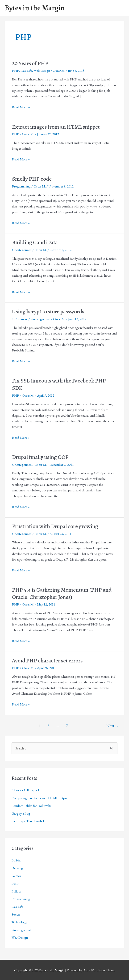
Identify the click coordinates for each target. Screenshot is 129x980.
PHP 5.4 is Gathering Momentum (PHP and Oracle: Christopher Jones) (62, 593)
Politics (16, 891)
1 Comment (20, 319)
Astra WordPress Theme (99, 970)
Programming (21, 186)
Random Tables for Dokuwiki (31, 806)
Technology (19, 922)
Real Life (26, 70)
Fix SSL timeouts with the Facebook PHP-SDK (60, 384)
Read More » (21, 107)
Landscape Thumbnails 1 (28, 821)
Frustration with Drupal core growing (55, 526)
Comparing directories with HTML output (40, 798)
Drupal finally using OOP (40, 457)
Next (113, 726)
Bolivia (16, 860)
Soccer (16, 914)
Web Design (42, 70)
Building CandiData (35, 242)
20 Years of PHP (30, 63)
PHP (15, 70)
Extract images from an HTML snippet (56, 127)
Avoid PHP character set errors (47, 661)
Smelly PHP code (32, 179)
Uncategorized (22, 250)
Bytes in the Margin (35, 8)
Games (16, 876)
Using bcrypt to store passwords (48, 311)
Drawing (17, 868)
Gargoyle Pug (21, 813)
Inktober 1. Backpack (26, 790)
